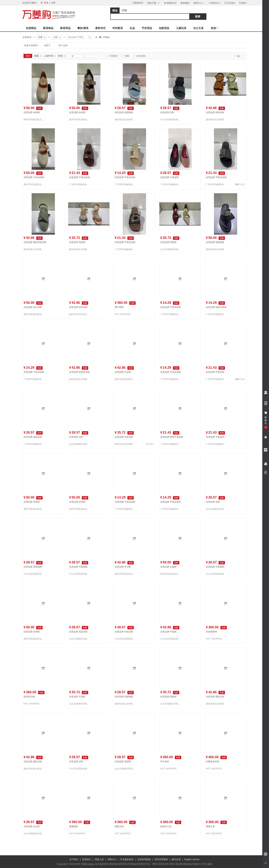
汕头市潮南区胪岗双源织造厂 (171, 249)
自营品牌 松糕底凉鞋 (79, 372)
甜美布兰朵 (166, 826)
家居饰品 (48, 28)
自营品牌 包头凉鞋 (33, 307)
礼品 (132, 28)
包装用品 (164, 28)
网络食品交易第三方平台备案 (197, 864)
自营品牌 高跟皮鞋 (33, 437)
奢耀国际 (74, 826)
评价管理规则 (161, 859)
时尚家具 (118, 28)
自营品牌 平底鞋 (168, 632)
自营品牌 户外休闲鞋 (34, 177)
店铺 (124, 10)
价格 (62, 56)
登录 (46, 3)
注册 (53, 3)
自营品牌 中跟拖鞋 (78, 567)
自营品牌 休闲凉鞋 (215, 112)
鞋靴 (42, 37)
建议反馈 (176, 859)
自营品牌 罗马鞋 (123, 567)
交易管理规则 (144, 859)
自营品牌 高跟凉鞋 (78, 632)
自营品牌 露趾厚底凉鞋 (35, 242)
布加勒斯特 (211, 632)
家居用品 (65, 28)
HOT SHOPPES (123, 314)
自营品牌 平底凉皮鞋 (79, 177)
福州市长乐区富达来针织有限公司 (80, 314)
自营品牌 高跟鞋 (77, 242)
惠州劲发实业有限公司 (125, 120)
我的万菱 (153, 3)
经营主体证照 (176, 864)
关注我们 (230, 3)
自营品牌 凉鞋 (167, 112)
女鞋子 (47, 45)
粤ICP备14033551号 (119, 864)
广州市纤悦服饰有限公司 (80, 184)
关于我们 (74, 859)
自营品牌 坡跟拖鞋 (215, 242)
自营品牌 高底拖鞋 (124, 112)
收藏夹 (185, 3)
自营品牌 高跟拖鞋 (33, 567)
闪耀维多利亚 (213, 762)
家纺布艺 (101, 28)
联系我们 (87, 859)
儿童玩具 (181, 28)
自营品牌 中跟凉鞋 (124, 437)
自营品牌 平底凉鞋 (215, 372)
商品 (115, 10)
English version (192, 859)
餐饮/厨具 (83, 28)
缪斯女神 (119, 826)
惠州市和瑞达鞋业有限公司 (34, 120)
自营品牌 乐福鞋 (168, 567)
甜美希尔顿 (29, 697)
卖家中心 (199, 3)
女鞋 (57, 37)
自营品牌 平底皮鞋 (215, 437)
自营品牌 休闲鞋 (32, 112)
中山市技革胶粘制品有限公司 (171, 120)
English (243, 3)
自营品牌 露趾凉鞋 (215, 697)
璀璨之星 (210, 826)
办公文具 (198, 28)
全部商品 (31, 28)
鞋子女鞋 (63, 45)
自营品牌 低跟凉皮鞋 (216, 307)
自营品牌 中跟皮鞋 (170, 177)
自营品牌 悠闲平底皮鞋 (172, 437)
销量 (38, 56)
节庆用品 (147, 28)
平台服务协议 (127, 859)
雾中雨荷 (119, 307)
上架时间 (50, 56)
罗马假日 (165, 762)
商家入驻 (99, 859)
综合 (28, 56)
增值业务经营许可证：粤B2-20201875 (149, 864)
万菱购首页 (138, 3)
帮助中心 (214, 3)
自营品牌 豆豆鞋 (123, 372)
